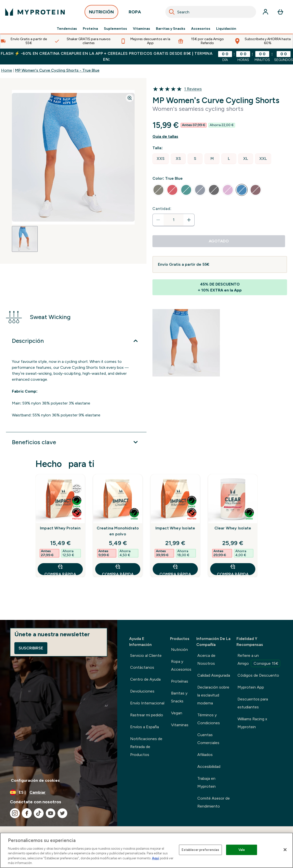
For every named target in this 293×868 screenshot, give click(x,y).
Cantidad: (162, 209)
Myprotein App (251, 687)
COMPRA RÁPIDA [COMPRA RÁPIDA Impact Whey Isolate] (175, 569)
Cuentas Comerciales (208, 739)
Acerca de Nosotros (206, 659)
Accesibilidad (209, 767)
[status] (174, 220)
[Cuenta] (265, 12)
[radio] (161, 159)
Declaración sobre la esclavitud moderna (213, 695)
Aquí (156, 858)
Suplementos (115, 29)
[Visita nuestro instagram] (15, 813)
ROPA (135, 13)
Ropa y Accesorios (181, 665)
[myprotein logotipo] (35, 12)
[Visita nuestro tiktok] (39, 813)
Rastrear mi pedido (147, 715)
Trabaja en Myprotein (206, 782)
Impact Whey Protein (60, 528)
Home (7, 70)
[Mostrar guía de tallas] (220, 137)
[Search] (172, 12)
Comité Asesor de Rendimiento (214, 802)
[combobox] (211, 12)
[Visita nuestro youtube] (51, 813)
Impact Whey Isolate (175, 528)
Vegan (177, 713)
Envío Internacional (147, 703)
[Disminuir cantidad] (158, 220)
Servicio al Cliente (146, 655)
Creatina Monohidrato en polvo (118, 531)
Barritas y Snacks (171, 29)
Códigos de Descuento (258, 675)
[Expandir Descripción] (76, 341)
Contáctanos (142, 667)
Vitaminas (141, 29)
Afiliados (205, 755)
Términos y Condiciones (209, 719)
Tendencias (67, 29)
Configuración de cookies (35, 780)
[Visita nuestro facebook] (27, 813)
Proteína (90, 29)
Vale (242, 850)
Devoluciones (142, 691)
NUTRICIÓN (101, 13)
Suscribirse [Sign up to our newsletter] (31, 648)
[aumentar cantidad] (189, 220)
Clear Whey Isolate (233, 528)
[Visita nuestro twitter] (62, 813)
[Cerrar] (285, 850)
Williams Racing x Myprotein (252, 723)
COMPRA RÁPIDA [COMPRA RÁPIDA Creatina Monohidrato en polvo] (118, 569)
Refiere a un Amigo (259, 660)
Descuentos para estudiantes (253, 703)
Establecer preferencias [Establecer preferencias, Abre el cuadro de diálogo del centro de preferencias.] (200, 850)
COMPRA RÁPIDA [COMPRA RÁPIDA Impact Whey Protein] (60, 569)
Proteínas (180, 681)
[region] (146, 850)
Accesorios (201, 29)
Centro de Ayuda (145, 679)
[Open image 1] (25, 239)
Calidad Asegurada (214, 675)
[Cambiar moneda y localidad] (59, 792)
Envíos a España (145, 727)
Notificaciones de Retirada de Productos (146, 747)
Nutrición (179, 650)
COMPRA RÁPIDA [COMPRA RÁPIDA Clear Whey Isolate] (233, 569)
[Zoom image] (130, 98)
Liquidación (226, 29)
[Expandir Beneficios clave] (76, 442)
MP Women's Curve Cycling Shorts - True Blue (57, 70)
